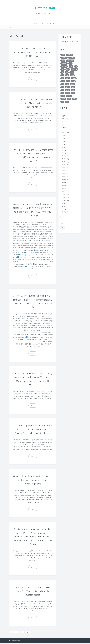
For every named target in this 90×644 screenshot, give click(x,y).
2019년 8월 (65, 170)
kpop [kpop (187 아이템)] (71, 66)
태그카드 (35, 23)
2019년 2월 (65, 188)
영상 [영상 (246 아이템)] (73, 87)
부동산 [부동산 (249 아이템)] (72, 84)
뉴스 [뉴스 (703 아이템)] (62, 78)
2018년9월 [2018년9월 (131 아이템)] (72, 57)
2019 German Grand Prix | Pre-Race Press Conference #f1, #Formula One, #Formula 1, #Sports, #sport (33, 103)
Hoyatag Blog (45, 8)
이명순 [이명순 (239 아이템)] (68, 93)
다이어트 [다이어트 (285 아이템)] (74, 78)
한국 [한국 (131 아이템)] (62, 102)
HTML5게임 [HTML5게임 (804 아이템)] (64, 63)
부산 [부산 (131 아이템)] (62, 87)
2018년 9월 (65, 203)
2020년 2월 (65, 153)
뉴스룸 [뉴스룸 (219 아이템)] (68, 78)
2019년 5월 (65, 179)
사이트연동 (48, 23)
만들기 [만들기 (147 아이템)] (73, 81)
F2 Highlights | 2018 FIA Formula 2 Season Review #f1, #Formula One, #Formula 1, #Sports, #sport (33, 592)
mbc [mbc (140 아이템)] (62, 69)
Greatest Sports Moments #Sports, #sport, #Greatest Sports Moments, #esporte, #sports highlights (33, 482)
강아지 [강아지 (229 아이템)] (72, 72)
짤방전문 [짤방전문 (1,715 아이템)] (63, 99)
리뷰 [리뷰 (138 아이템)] (68, 81)
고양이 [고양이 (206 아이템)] (72, 75)
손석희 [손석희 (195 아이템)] (68, 87)
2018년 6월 (65, 212)
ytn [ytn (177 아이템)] (62, 72)
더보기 (33, 79)
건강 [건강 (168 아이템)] (62, 75)
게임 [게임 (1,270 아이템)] (67, 75)
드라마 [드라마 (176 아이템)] (63, 81)
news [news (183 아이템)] (68, 69)
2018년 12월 (66, 194)
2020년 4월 (65, 147)
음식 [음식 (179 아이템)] (62, 93)
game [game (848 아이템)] (63, 60)
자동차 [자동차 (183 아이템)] (63, 96)
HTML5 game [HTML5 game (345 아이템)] (70, 60)
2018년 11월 (66, 197)
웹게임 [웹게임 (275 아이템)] (68, 90)
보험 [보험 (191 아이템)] (67, 84)
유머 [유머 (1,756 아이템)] (73, 90)
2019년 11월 (66, 162)
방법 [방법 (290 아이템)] (62, 84)
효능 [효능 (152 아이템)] (67, 102)
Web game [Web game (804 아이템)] (74, 69)
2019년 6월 (65, 176)
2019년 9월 (65, 168)
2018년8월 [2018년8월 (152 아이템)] (64, 57)
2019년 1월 (65, 191)
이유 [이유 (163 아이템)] (73, 93)
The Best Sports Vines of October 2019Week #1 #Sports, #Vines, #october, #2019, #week (33, 52)
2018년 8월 (65, 206)
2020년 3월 (65, 150)
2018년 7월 (65, 209)
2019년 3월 (65, 185)
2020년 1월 (65, 156)
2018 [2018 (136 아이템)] (63, 55)
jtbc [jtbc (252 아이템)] (70, 63)
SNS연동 (55, 23)
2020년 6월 (65, 141)
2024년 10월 (66, 132)
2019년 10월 (66, 165)
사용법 (41, 23)
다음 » (27, 633)
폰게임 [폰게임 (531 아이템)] (74, 99)
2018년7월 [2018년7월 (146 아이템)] (69, 55)
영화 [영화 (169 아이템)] (62, 90)
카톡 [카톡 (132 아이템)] (69, 99)
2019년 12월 (66, 159)
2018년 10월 (66, 200)
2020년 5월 (65, 144)
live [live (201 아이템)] (76, 66)
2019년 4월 (65, 182)
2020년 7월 (65, 138)
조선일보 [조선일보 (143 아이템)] (69, 96)
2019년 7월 (65, 173)
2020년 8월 (65, 135)
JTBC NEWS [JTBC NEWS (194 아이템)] (64, 66)
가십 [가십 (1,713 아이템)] (67, 72)
